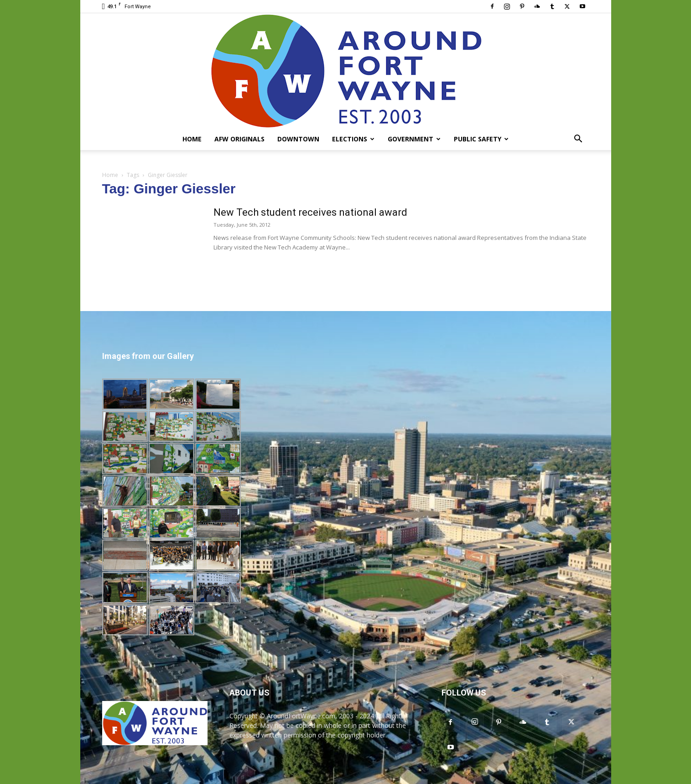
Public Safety (481, 139)
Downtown (298, 139)
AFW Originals (239, 139)
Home (192, 139)
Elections (353, 139)
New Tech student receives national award (310, 212)
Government (414, 139)
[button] (578, 140)
